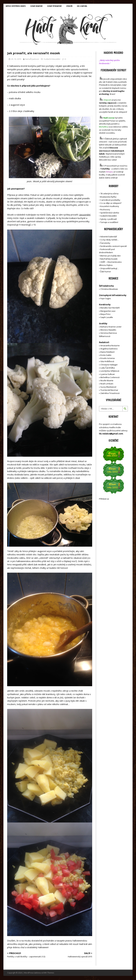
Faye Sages (106, 299)
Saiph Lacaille (107, 318)
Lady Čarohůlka (108, 368)
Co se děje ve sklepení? (111, 204)
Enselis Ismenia (108, 359)
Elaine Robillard (107, 352)
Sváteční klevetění (52, 59)
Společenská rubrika (110, 213)
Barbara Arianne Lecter (111, 327)
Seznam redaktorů (41, 7)
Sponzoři (78, 7)
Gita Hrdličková (107, 362)
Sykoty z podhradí (108, 220)
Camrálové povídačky (110, 200)
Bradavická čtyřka (108, 197)
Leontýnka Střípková (110, 371)
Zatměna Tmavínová (110, 394)
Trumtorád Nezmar (109, 390)
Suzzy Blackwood (108, 387)
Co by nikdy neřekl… (109, 240)
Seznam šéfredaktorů (62, 7)
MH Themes (49, 973)
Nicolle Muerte (107, 381)
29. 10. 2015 (16, 59)
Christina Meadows (109, 290)
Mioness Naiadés (108, 330)
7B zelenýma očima (109, 194)
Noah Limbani (107, 384)
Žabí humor (106, 272)
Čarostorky (105, 243)
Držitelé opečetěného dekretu (18, 7)
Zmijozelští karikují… (109, 269)
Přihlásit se (104, 499)
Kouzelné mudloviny (110, 207)
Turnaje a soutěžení (109, 223)
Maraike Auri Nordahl (110, 308)
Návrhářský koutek (109, 259)
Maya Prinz (105, 315)
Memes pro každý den (110, 256)
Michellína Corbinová (110, 378)
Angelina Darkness (109, 349)
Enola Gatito (106, 356)
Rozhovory (105, 210)
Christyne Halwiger (109, 365)
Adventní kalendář (109, 237)
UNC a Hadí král (92, 7)
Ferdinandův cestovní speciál (113, 247)
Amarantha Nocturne (110, 346)
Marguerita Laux (108, 311)
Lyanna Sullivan (108, 375)
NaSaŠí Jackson (32, 59)
